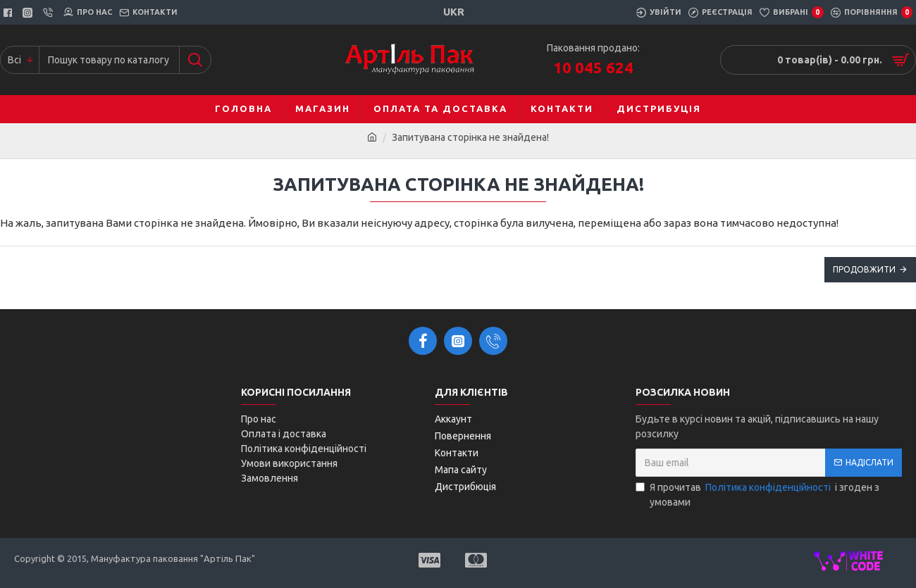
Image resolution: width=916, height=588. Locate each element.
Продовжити (864, 269)
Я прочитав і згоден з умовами (757, 494)
